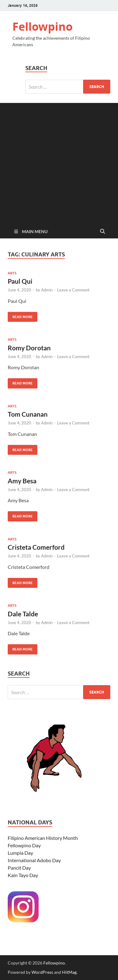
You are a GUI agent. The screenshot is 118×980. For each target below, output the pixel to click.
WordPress (42, 972)
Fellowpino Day (24, 845)
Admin (47, 290)
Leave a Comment (73, 290)
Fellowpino (42, 27)
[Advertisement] (59, 162)
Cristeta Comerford (36, 547)
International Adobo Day (34, 860)
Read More (20, 315)
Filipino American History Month (43, 838)
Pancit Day (19, 868)
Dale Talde (23, 614)
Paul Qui (20, 281)
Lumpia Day (20, 853)
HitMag (69, 972)
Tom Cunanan (28, 414)
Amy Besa (22, 481)
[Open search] (103, 232)
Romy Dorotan (29, 348)
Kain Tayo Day (23, 875)
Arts (12, 273)
